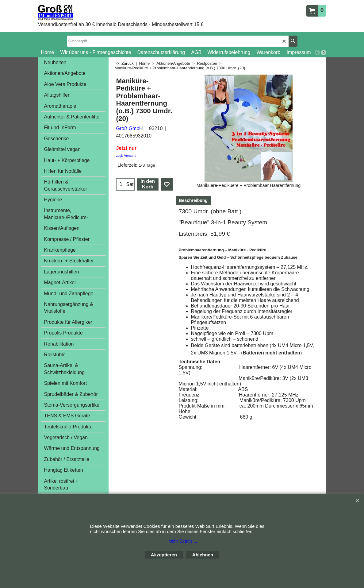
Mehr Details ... (183, 541)
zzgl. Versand (126, 156)
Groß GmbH (130, 128)
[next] (324, 52)
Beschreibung (193, 200)
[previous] (317, 52)
